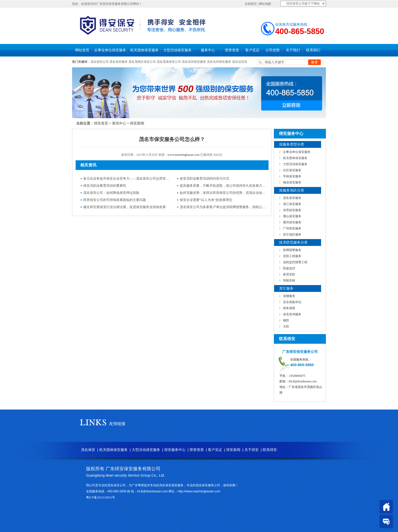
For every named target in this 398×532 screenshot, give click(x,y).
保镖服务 (289, 296)
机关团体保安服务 (144, 50)
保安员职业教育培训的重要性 (105, 186)
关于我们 (293, 50)
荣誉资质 (232, 50)
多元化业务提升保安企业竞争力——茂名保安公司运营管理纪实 (126, 178)
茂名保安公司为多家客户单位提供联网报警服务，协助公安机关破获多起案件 (223, 207)
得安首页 (101, 123)
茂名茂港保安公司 (169, 62)
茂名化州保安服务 (219, 62)
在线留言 (251, 4)
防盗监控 (289, 268)
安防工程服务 (292, 256)
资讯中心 (119, 123)
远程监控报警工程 (295, 262)
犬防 (286, 326)
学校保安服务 (292, 176)
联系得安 (270, 450)
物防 (286, 320)
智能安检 (289, 280)
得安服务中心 (175, 450)
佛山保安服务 (292, 216)
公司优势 (273, 50)
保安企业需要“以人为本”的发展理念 (206, 200)
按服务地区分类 (292, 190)
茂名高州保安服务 (194, 62)
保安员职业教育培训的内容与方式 (204, 178)
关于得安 (252, 450)
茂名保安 (88, 450)
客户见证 (252, 50)
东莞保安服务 (292, 210)
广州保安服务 (292, 228)
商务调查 (289, 308)
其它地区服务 (292, 234)
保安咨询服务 (292, 314)
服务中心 (208, 50)
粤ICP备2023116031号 (101, 497)
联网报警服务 (292, 250)
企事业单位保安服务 (110, 50)
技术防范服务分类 (293, 242)
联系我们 (313, 50)
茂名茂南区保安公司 (142, 62)
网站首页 (82, 50)
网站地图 (265, 4)
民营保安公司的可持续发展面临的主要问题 (115, 200)
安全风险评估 (292, 302)
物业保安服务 (292, 182)
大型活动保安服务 (177, 50)
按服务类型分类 (292, 144)
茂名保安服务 (119, 62)
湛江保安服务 (292, 204)
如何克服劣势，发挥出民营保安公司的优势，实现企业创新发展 (223, 193)
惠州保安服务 (292, 222)
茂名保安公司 (99, 62)
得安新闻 (137, 123)
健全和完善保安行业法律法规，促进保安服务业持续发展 (125, 207)
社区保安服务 (292, 170)
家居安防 (289, 274)
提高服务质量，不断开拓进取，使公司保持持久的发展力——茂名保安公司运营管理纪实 (223, 186)
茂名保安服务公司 (208, 485)
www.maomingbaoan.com (184, 155)
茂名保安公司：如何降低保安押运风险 (111, 193)
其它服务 (286, 288)
